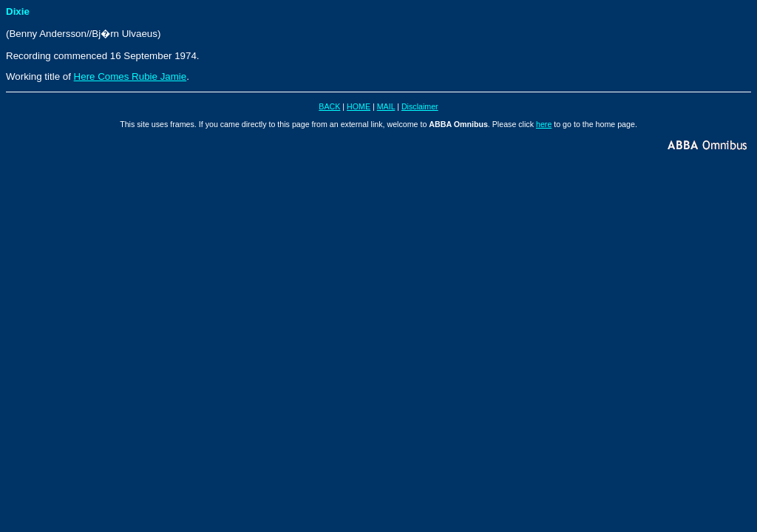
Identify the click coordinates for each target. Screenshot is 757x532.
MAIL (386, 106)
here (544, 124)
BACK (329, 106)
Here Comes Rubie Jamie (130, 76)
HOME (359, 106)
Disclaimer (420, 106)
